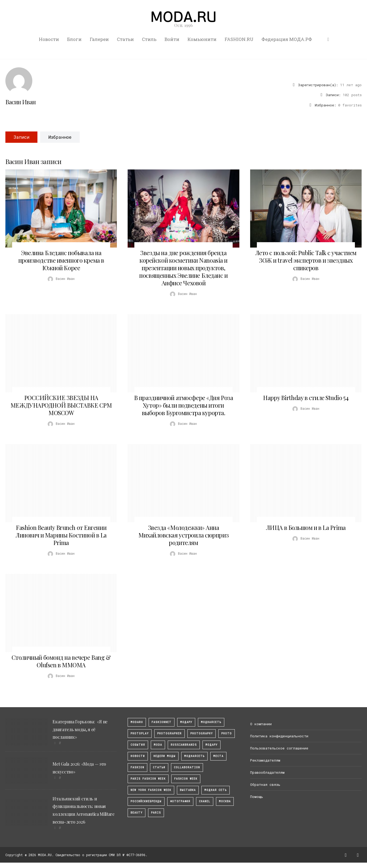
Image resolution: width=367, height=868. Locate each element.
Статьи (125, 39)
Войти (172, 39)
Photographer (169, 733)
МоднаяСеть (211, 722)
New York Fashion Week (151, 790)
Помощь (257, 797)
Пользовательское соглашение (279, 748)
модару (186, 722)
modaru (137, 722)
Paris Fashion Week (148, 779)
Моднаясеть (194, 756)
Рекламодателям (265, 760)
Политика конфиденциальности (279, 736)
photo (227, 733)
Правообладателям (267, 772)
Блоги (74, 39)
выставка (188, 790)
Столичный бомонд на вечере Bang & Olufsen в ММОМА (61, 661)
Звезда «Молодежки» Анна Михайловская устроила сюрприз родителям (183, 535)
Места (218, 756)
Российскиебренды (146, 801)
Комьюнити (202, 39)
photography (202, 733)
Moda (158, 745)
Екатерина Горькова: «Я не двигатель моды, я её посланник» (80, 729)
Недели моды (165, 756)
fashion (137, 767)
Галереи (99, 39)
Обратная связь (265, 784)
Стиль (149, 39)
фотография (180, 801)
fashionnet (162, 722)
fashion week (186, 779)
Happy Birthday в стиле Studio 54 (306, 398)
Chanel (205, 801)
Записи (21, 137)
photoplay (140, 733)
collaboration (187, 767)
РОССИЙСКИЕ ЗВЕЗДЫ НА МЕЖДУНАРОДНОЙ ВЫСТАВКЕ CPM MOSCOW (61, 405)
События (138, 745)
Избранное (60, 137)
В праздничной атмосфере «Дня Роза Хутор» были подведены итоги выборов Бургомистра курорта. (183, 405)
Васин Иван (20, 102)
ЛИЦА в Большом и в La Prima (306, 527)
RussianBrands (184, 745)
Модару (212, 745)
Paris (156, 813)
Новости (49, 39)
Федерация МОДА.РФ (287, 39)
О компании (261, 724)
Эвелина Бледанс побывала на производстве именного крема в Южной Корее (61, 260)
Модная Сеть (216, 790)
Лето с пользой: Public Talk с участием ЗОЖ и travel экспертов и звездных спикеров (306, 260)
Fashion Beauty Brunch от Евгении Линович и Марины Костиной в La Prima (61, 535)
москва (225, 801)
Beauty (137, 813)
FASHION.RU (239, 39)
